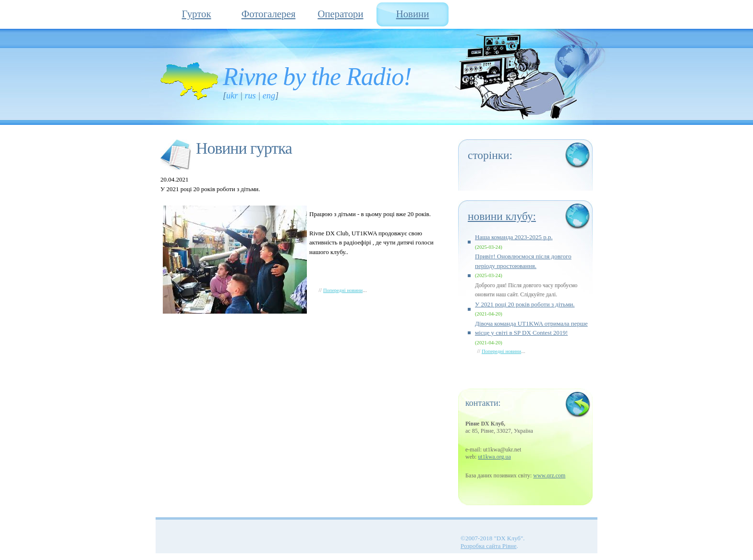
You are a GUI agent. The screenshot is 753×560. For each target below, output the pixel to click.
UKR (232, 96)
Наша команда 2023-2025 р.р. (514, 237)
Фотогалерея (269, 14)
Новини (413, 14)
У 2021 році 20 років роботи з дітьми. (525, 304)
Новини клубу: (502, 216)
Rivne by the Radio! (317, 77)
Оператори (340, 14)
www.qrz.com (549, 475)
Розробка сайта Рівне (489, 546)
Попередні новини (343, 290)
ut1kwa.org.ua (494, 457)
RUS (250, 96)
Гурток (196, 14)
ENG (269, 96)
